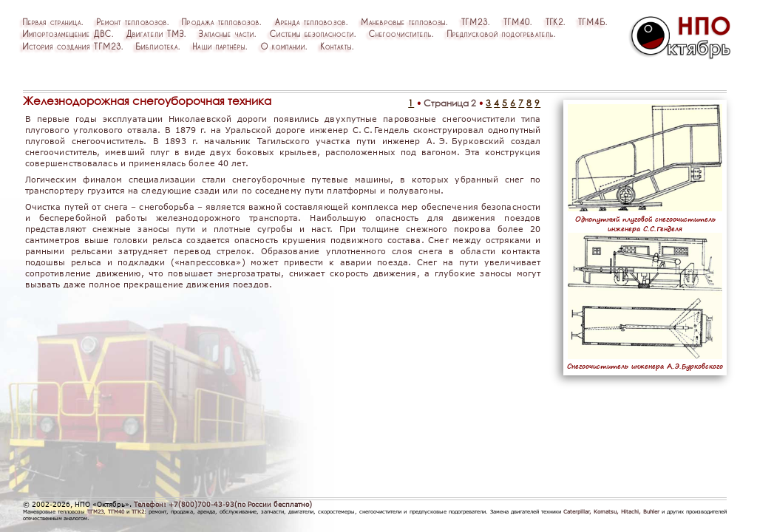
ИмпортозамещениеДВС (67, 34)
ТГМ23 (475, 22)
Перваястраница (52, 22)
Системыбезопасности (312, 34)
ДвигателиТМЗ (155, 34)
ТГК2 (554, 22)
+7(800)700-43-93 (201, 504)
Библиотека (157, 47)
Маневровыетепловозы (403, 22)
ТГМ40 (517, 22)
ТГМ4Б (591, 22)
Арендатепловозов (310, 22)
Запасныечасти (227, 34)
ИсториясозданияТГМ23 (72, 47)
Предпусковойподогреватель (500, 34)
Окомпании (283, 47)
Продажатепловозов (221, 22)
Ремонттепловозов (132, 22)
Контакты (336, 47)
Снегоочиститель (400, 34)
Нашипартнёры (219, 47)
